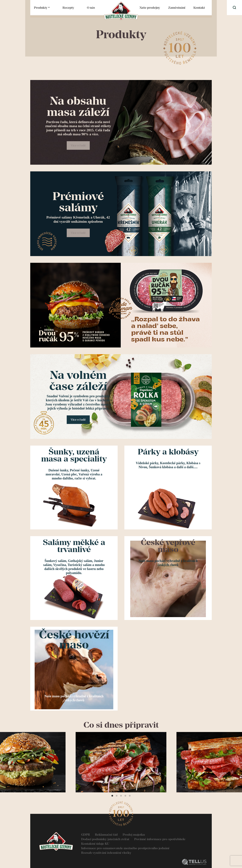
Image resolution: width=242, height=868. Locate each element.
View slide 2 (117, 796)
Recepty (68, 8)
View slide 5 (130, 796)
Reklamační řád (106, 835)
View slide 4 (125, 796)
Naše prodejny (150, 8)
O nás (91, 8)
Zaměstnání (177, 8)
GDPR (86, 835)
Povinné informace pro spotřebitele (160, 839)
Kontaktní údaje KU (95, 844)
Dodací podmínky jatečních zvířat (105, 839)
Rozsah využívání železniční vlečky (106, 853)
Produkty (41, 8)
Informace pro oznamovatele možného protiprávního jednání (125, 848)
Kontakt (199, 8)
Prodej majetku (134, 835)
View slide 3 (121, 796)
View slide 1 (112, 796)
